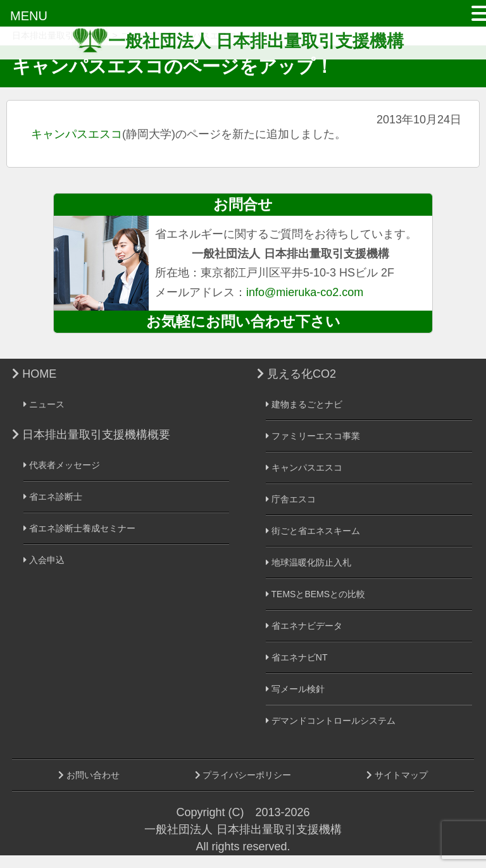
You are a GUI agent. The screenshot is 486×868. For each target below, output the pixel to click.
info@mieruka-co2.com (305, 292)
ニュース (44, 404)
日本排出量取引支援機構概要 (91, 435)
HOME (34, 374)
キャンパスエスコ (77, 134)
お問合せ (243, 204)
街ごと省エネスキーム (313, 531)
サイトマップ (397, 775)
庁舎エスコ (291, 499)
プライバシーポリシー (243, 775)
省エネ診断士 (53, 497)
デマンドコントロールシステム (331, 721)
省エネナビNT (297, 657)
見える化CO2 (296, 374)
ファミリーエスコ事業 (313, 436)
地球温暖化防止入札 (308, 562)
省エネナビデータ (304, 626)
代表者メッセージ (62, 465)
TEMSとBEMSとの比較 (315, 594)
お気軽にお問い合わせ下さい (243, 321)
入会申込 (44, 560)
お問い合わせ (89, 775)
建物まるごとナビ (304, 404)
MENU (29, 16)
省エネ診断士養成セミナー (79, 528)
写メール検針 (295, 689)
